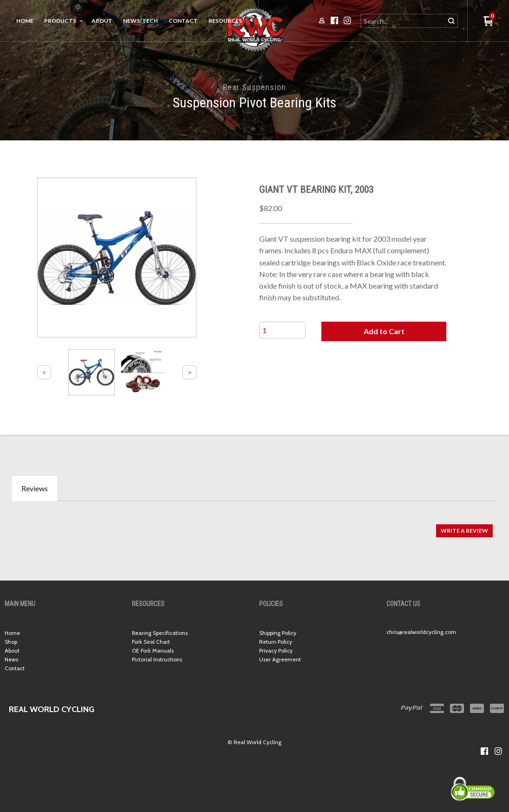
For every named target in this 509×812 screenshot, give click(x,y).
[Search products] (403, 21)
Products (60, 21)
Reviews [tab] (35, 488)
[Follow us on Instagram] (498, 751)
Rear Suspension (254, 87)
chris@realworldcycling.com (421, 632)
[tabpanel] (254, 526)
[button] (384, 331)
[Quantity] (282, 330)
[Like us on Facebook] (484, 751)
